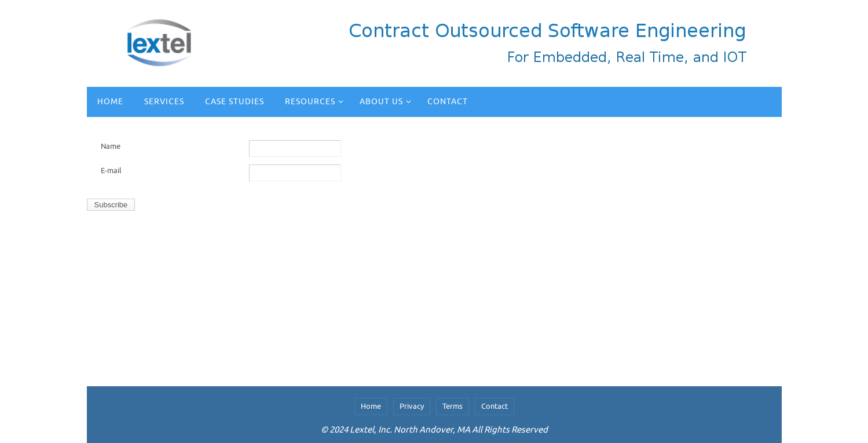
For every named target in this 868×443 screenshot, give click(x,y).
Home (371, 406)
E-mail (111, 171)
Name (111, 146)
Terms (453, 406)
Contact (495, 406)
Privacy (412, 406)
